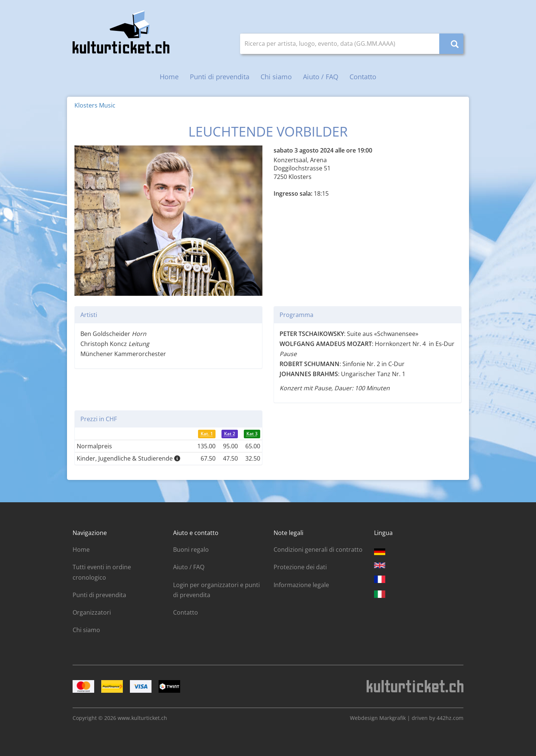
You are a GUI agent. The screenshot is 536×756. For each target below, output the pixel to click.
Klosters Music (95, 105)
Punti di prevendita (220, 77)
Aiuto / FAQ (321, 77)
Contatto (363, 77)
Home (169, 77)
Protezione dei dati (300, 567)
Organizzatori (92, 612)
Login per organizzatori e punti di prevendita (216, 590)
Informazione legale (301, 585)
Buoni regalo (191, 550)
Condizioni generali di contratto (318, 550)
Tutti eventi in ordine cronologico (102, 572)
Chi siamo (276, 77)
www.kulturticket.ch (142, 718)
